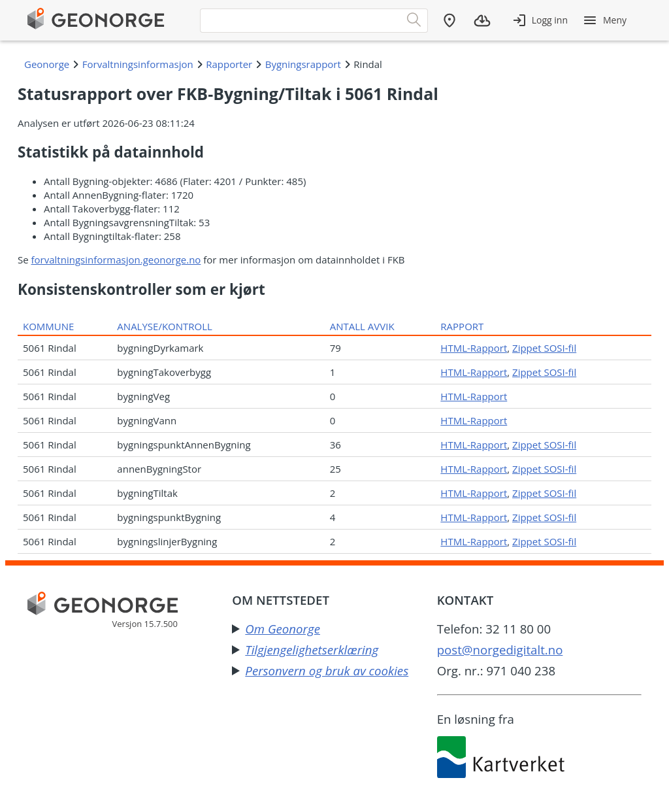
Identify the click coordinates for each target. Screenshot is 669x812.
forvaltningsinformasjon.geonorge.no (116, 260)
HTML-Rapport (474, 348)
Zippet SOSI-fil (544, 348)
